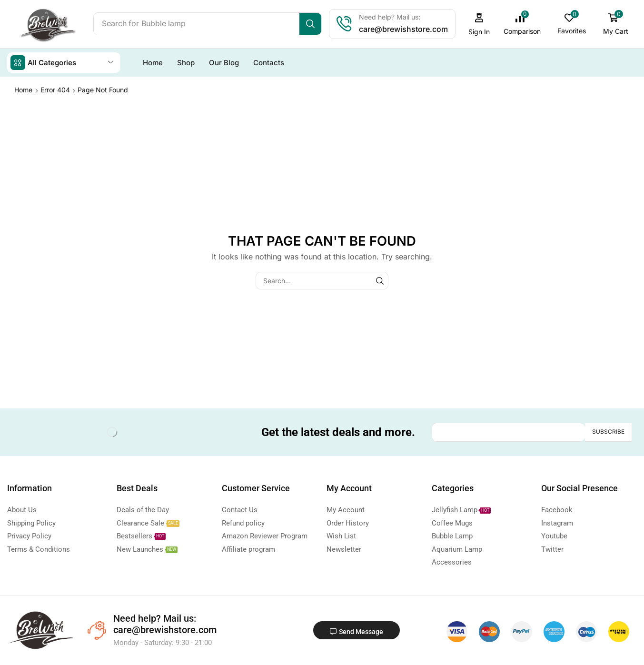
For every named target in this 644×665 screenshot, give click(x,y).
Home (23, 89)
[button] (480, 24)
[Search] (312, 24)
